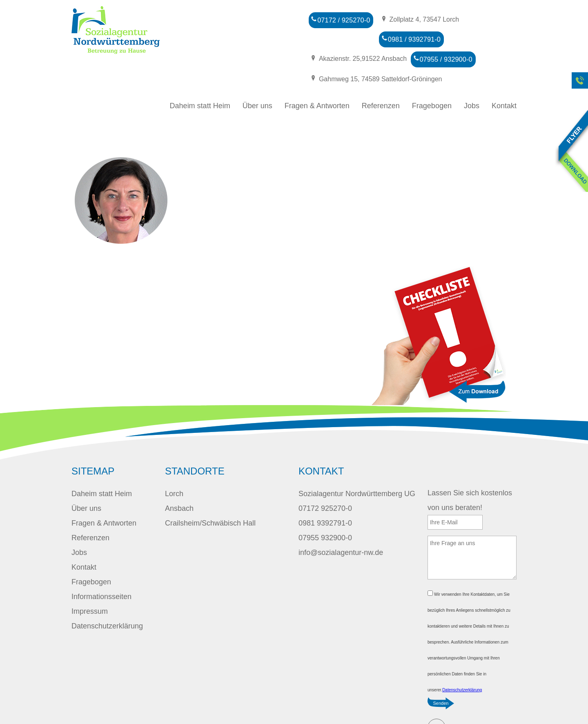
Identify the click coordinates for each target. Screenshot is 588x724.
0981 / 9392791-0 (339, 37)
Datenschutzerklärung (107, 601)
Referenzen (381, 81)
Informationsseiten (101, 572)
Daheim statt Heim (200, 81)
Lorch (174, 469)
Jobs (472, 81)
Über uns (257, 81)
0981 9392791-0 (325, 498)
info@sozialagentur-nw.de (341, 528)
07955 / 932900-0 (339, 55)
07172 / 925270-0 (339, 19)
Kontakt (504, 81)
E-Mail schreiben (437, 703)
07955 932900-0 (325, 513)
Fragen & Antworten (317, 81)
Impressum (90, 586)
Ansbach (179, 483)
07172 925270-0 (325, 483)
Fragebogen (432, 81)
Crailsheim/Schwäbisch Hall (210, 498)
